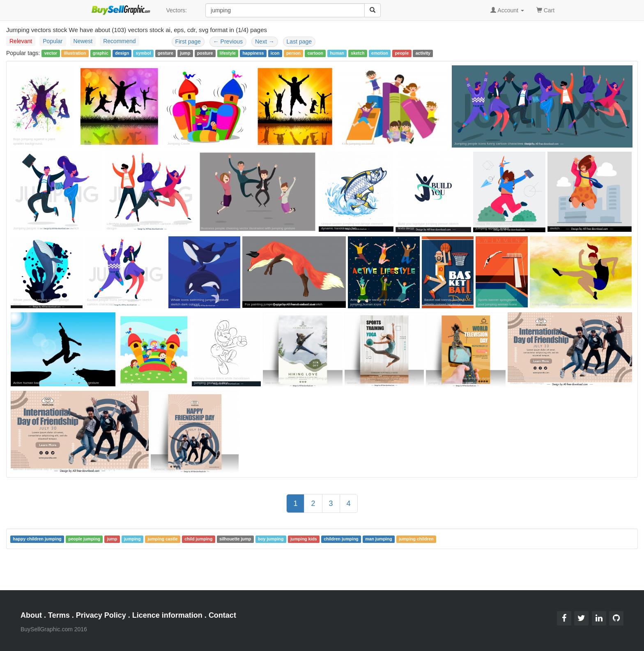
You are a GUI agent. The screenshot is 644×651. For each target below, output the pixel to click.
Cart (545, 10)
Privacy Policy (101, 615)
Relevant (21, 41)
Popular (53, 41)
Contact (222, 615)
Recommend (119, 41)
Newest (83, 41)
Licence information (167, 615)
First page (188, 42)
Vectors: (176, 10)
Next (265, 42)
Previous (228, 42)
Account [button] (507, 10)
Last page (299, 42)
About (31, 615)
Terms (59, 615)
